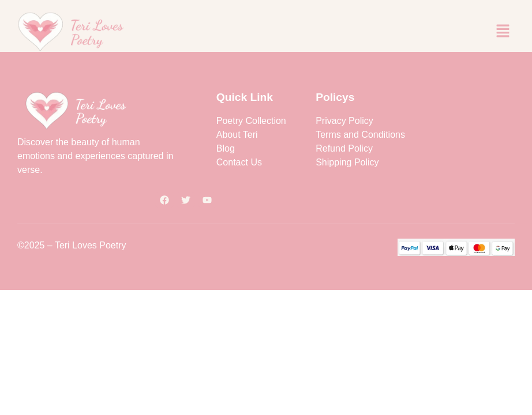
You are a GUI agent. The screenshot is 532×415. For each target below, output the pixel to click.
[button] (503, 32)
